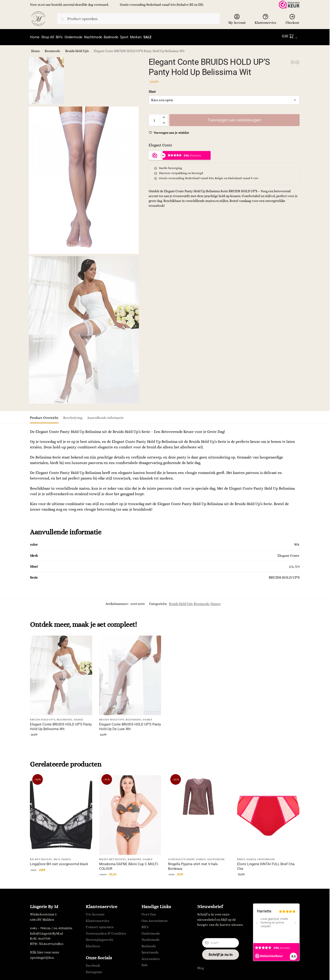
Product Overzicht (44, 416)
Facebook (93, 963)
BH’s (145, 925)
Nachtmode (216, 857)
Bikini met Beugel (113, 857)
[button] (290, 36)
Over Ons (149, 912)
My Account (237, 19)
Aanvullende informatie (105, 416)
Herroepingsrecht (100, 938)
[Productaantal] (154, 118)
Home (35, 49)
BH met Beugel (41, 857)
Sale (145, 963)
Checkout (292, 19)
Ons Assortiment (155, 919)
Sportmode (150, 950)
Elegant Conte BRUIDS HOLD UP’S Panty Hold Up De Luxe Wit (130, 725)
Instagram (94, 970)
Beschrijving (73, 416)
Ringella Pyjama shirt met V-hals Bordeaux (193, 865)
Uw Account (95, 912)
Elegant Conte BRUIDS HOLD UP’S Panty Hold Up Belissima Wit (61, 725)
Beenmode (52, 49)
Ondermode (266, 857)
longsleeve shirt (181, 857)
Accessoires (151, 957)
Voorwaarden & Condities (106, 931)
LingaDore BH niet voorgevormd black (59, 862)
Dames (216, 602)
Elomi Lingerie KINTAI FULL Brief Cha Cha (266, 865)
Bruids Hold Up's (77, 49)
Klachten (93, 944)
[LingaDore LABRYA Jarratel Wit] (293, 60)
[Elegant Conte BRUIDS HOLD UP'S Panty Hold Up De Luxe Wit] (297, 60)
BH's (57, 857)
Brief (241, 857)
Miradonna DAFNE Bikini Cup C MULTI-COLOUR (129, 865)
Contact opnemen (100, 925)
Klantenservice (265, 19)
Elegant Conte (160, 143)
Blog (201, 966)
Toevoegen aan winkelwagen (234, 118)
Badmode (135, 857)
